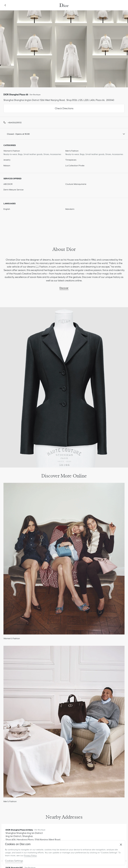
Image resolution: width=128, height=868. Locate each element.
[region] (64, 853)
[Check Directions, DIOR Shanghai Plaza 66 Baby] (33, 838)
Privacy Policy (30, 855)
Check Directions (38, 107)
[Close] (121, 845)
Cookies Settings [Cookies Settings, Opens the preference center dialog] (14, 861)
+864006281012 (15, 122)
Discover (64, 288)
